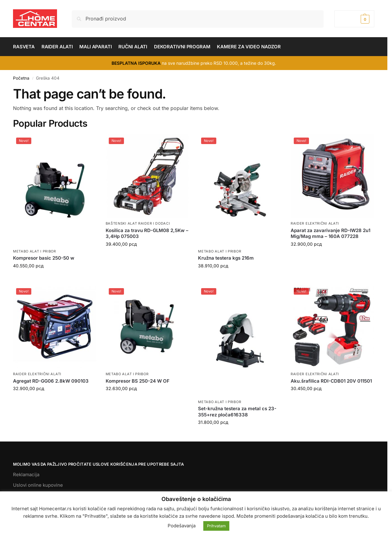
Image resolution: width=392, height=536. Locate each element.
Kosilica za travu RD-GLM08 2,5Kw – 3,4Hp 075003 (147, 233)
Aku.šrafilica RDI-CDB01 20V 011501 (331, 381)
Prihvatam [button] (216, 526)
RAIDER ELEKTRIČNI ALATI (315, 223)
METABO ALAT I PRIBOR (35, 251)
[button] (354, 19)
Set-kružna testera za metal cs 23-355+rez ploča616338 (237, 412)
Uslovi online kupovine (38, 485)
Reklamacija (26, 474)
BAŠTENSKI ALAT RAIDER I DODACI (138, 223)
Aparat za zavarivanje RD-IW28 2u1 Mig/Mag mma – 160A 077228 (330, 233)
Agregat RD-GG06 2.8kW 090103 (51, 381)
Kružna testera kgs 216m (226, 258)
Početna (21, 78)
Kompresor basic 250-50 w (44, 258)
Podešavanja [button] (182, 526)
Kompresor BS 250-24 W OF (138, 381)
